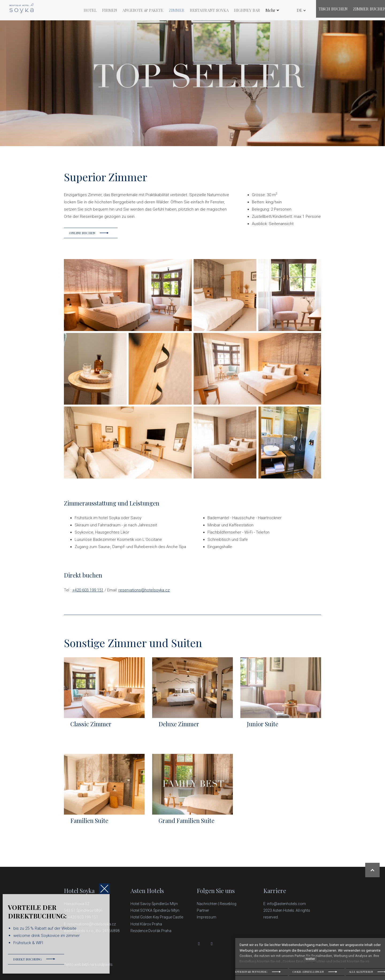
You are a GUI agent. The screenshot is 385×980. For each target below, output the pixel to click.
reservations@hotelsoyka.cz (144, 594)
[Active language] (298, 11)
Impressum (207, 917)
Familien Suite (89, 825)
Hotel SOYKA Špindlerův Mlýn (155, 910)
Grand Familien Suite (186, 825)
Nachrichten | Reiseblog (217, 904)
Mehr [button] (272, 11)
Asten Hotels (147, 891)
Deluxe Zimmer (179, 728)
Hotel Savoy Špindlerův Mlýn (155, 904)
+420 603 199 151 (88, 594)
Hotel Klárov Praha (146, 924)
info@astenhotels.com (286, 904)
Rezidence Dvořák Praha (151, 931)
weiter (310, 959)
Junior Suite (263, 728)
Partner (203, 910)
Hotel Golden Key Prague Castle (157, 917)
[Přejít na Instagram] (212, 944)
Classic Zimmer (91, 728)
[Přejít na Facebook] (199, 944)
